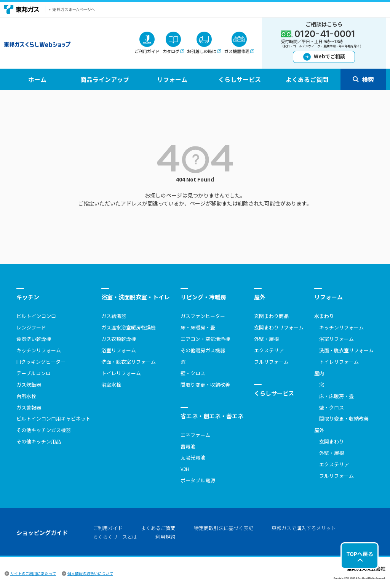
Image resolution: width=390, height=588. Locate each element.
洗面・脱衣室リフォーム (129, 362)
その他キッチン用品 (39, 441)
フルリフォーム (271, 362)
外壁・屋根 (266, 339)
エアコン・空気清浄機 (205, 339)
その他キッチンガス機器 (44, 430)
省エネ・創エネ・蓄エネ (212, 416)
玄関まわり (332, 441)
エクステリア (269, 350)
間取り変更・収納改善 (205, 385)
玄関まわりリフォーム (279, 327)
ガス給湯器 (114, 316)
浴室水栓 (111, 385)
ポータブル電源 (198, 480)
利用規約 (165, 537)
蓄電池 (188, 446)
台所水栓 (26, 396)
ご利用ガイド (108, 528)
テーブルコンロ (34, 373)
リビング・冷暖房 (203, 297)
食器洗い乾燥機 (34, 339)
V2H (185, 469)
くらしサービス (274, 393)
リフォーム (328, 297)
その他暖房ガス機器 (203, 350)
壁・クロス (193, 373)
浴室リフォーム (119, 350)
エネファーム (195, 435)
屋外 (260, 297)
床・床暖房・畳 (198, 327)
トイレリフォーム (121, 373)
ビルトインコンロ (36, 316)
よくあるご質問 (158, 528)
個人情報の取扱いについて (90, 573)
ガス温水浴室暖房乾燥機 (129, 327)
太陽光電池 (193, 457)
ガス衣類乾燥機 (119, 339)
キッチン (28, 297)
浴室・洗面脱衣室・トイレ (136, 297)
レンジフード (31, 327)
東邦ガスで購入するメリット (304, 528)
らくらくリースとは (115, 537)
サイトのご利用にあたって (33, 573)
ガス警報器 (29, 407)
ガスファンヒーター (203, 316)
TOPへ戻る (360, 554)
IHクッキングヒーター (41, 362)
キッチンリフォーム (39, 350)
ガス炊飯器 (29, 385)
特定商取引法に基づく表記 (224, 528)
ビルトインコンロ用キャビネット (54, 419)
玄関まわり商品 (271, 316)
